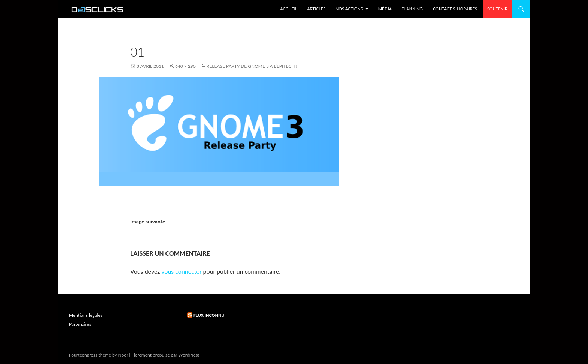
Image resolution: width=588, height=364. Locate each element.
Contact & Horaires (455, 9)
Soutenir (497, 9)
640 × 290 (185, 66)
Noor (123, 355)
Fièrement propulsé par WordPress (165, 355)
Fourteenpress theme (90, 355)
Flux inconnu (209, 315)
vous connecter (181, 271)
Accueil (289, 9)
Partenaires (80, 324)
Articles (316, 9)
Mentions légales (86, 315)
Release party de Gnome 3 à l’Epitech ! (252, 66)
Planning (412, 9)
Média (385, 9)
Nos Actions (349, 9)
